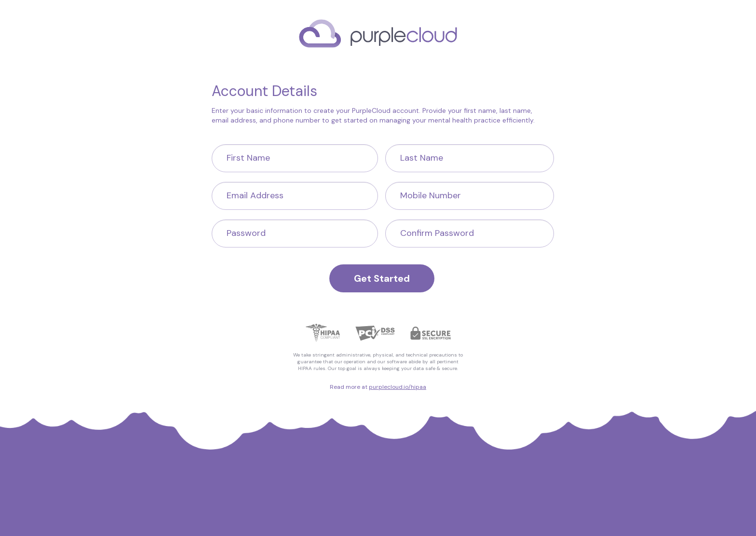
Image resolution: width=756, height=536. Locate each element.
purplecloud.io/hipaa (398, 387)
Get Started (382, 278)
